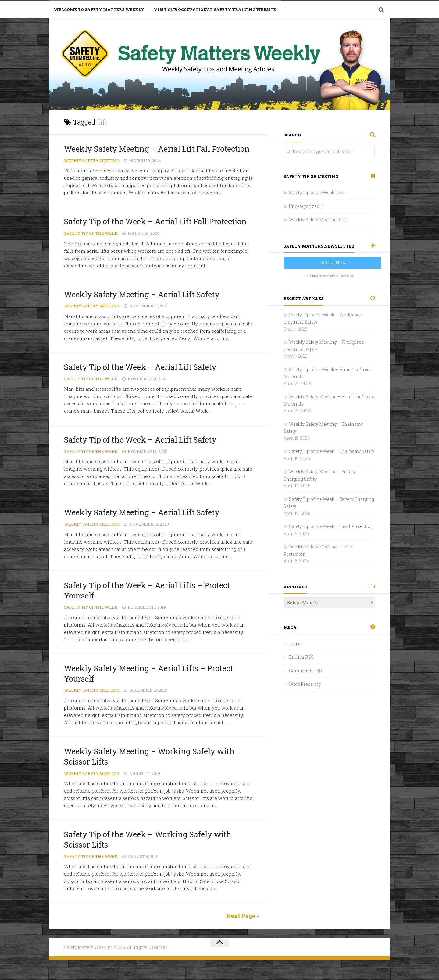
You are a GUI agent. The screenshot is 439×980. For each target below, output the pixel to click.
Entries (301, 657)
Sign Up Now (332, 262)
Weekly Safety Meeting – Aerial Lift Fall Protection (141, 154)
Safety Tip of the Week (91, 254)
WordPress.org (305, 684)
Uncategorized (304, 206)
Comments (305, 671)
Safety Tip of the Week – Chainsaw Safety (332, 451)
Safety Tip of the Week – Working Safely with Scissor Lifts (152, 860)
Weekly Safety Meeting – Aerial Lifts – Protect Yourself (153, 694)
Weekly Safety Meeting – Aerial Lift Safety (146, 315)
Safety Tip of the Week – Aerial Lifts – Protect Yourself (152, 611)
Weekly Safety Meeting (92, 171)
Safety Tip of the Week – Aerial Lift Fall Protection (140, 237)
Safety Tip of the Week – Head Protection (331, 526)
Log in (296, 644)
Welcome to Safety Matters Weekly (99, 9)
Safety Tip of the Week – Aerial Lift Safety (145, 387)
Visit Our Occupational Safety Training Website (215, 9)
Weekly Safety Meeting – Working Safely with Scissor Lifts (153, 777)
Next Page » (243, 936)
